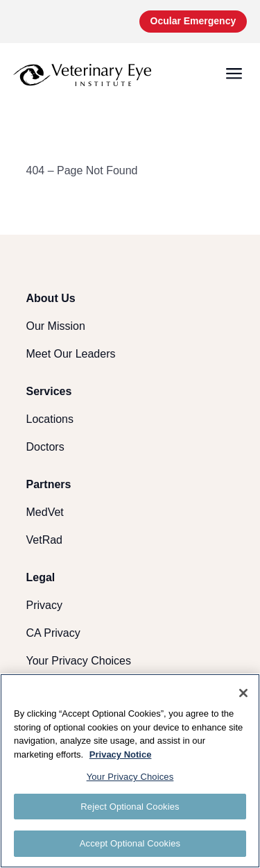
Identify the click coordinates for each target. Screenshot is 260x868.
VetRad (44, 540)
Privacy (44, 605)
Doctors (45, 447)
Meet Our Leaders (71, 354)
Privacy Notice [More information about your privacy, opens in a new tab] (121, 754)
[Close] (243, 693)
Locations (50, 419)
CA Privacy (53, 633)
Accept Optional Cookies (130, 843)
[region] (130, 771)
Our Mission (56, 326)
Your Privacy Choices (79, 661)
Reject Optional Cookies (130, 807)
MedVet (45, 512)
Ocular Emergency (193, 21)
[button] (234, 75)
